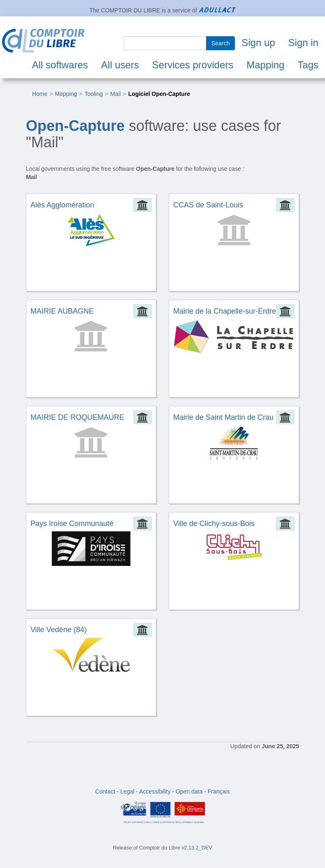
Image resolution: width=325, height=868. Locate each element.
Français (219, 791)
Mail (116, 94)
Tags (308, 65)
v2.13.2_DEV (197, 848)
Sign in (303, 43)
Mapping (265, 65)
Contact (105, 791)
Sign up (258, 43)
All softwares (60, 65)
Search (221, 43)
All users (120, 65)
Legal (127, 791)
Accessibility (155, 791)
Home (40, 94)
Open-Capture (75, 126)
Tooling (93, 94)
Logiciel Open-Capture (159, 94)
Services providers (193, 65)
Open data (189, 791)
